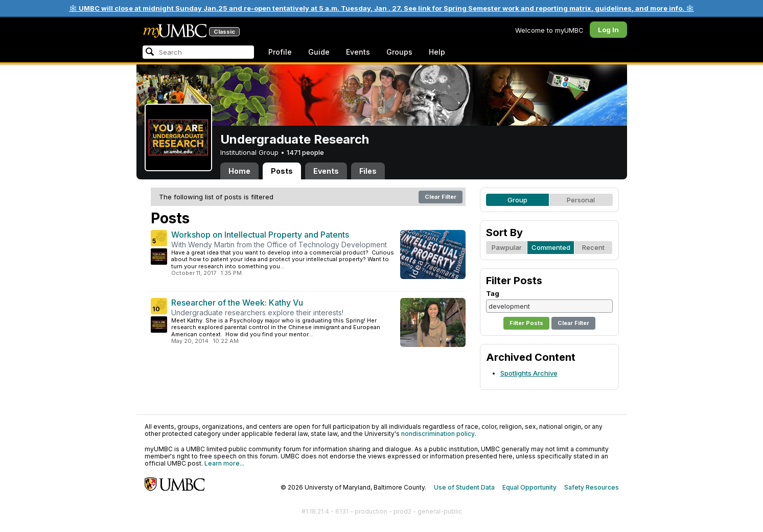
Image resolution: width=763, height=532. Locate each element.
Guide (319, 52)
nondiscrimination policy (438, 434)
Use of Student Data (464, 487)
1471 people (305, 152)
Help (437, 52)
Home (239, 171)
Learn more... (224, 463)
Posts (282, 171)
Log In (608, 30)
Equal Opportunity (529, 487)
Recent (593, 247)
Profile (280, 52)
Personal (581, 200)
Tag (493, 293)
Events (358, 52)
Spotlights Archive (529, 373)
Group (517, 200)
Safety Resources (592, 487)
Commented (551, 247)
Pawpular (507, 247)
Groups (399, 52)
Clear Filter (441, 197)
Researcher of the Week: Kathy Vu (237, 303)
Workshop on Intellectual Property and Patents (260, 235)
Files (368, 171)
